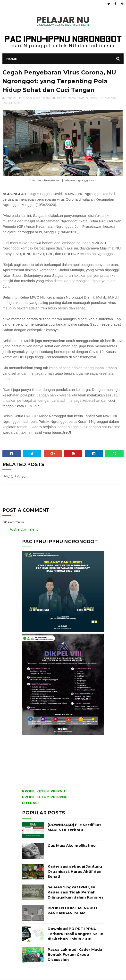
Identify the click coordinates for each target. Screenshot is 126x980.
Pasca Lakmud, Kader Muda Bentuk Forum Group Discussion (75, 955)
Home (12, 59)
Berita (72, 98)
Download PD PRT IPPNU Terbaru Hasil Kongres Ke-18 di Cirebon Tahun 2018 (76, 934)
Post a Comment (23, 530)
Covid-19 (83, 98)
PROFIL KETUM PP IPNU (44, 792)
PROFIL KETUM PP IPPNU (45, 797)
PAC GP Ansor (12, 103)
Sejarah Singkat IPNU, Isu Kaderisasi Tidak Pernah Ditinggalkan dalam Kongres (76, 893)
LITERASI (30, 803)
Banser (62, 98)
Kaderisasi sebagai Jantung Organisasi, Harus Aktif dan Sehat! (75, 872)
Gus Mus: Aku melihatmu (72, 846)
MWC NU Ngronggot (103, 98)
